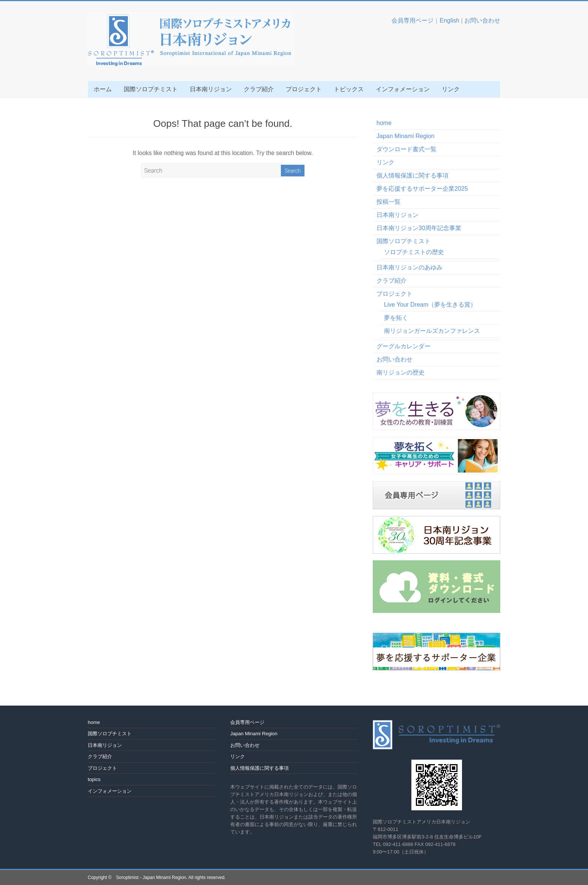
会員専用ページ (412, 20)
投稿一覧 (388, 202)
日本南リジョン (211, 89)
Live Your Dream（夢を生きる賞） (430, 305)
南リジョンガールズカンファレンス (432, 331)
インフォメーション (403, 89)
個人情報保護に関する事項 (412, 175)
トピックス (349, 89)
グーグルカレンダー (403, 346)
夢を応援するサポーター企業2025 (422, 189)
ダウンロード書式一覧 (406, 149)
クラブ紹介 (259, 89)
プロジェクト (304, 89)
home (384, 123)
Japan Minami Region (406, 136)
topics (94, 779)
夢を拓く (396, 318)
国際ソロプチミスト (151, 89)
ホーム (103, 89)
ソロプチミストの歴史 (414, 252)
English (449, 20)
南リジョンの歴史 (400, 373)
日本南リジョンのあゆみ (409, 267)
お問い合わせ (482, 20)
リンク (451, 89)
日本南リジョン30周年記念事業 (419, 228)
